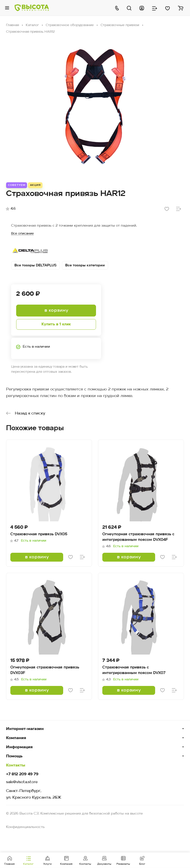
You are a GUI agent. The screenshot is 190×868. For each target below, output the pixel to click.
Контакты (16, 765)
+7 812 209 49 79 (22, 774)
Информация (19, 747)
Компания (16, 738)
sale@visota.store (22, 782)
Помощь (14, 756)
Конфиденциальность (25, 827)
